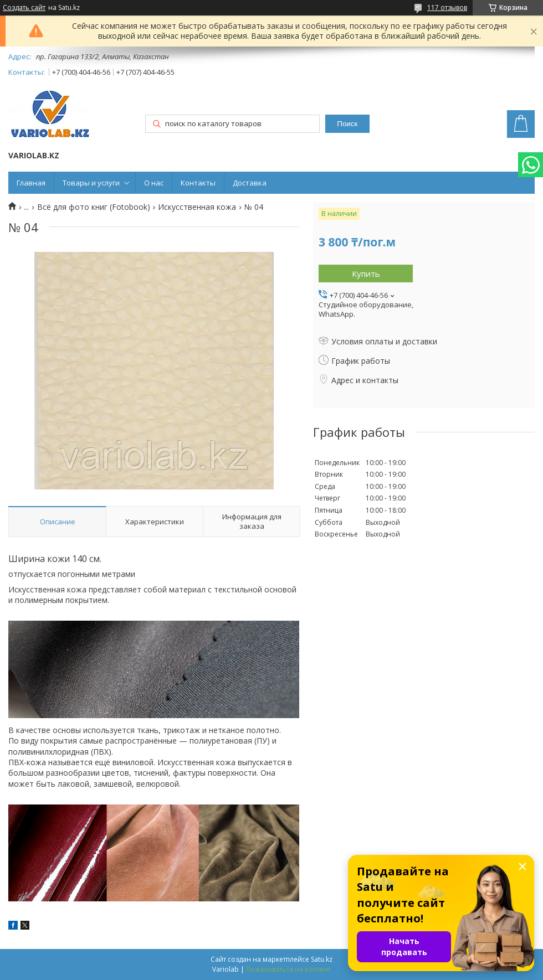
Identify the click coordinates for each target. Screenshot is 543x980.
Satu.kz (322, 959)
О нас (154, 183)
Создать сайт (24, 8)
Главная (31, 183)
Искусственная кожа (197, 207)
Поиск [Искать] (347, 124)
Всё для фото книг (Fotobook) (94, 207)
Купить (366, 274)
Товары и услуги (91, 183)
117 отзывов (447, 7)
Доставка (250, 183)
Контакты (198, 183)
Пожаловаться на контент (288, 969)
